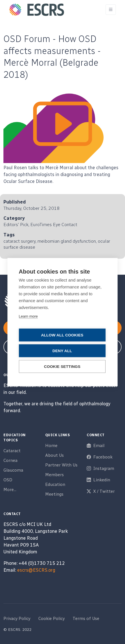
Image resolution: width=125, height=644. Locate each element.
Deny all (62, 351)
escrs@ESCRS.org (36, 570)
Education (55, 485)
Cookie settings (62, 366)
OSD (8, 480)
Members (54, 475)
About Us (54, 455)
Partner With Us (61, 465)
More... (10, 490)
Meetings (54, 494)
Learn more (28, 316)
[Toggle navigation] (111, 10)
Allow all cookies (62, 335)
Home (51, 446)
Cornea (10, 460)
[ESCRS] (37, 10)
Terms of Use (86, 619)
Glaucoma (13, 470)
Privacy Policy (17, 619)
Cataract (12, 451)
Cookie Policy (51, 619)
